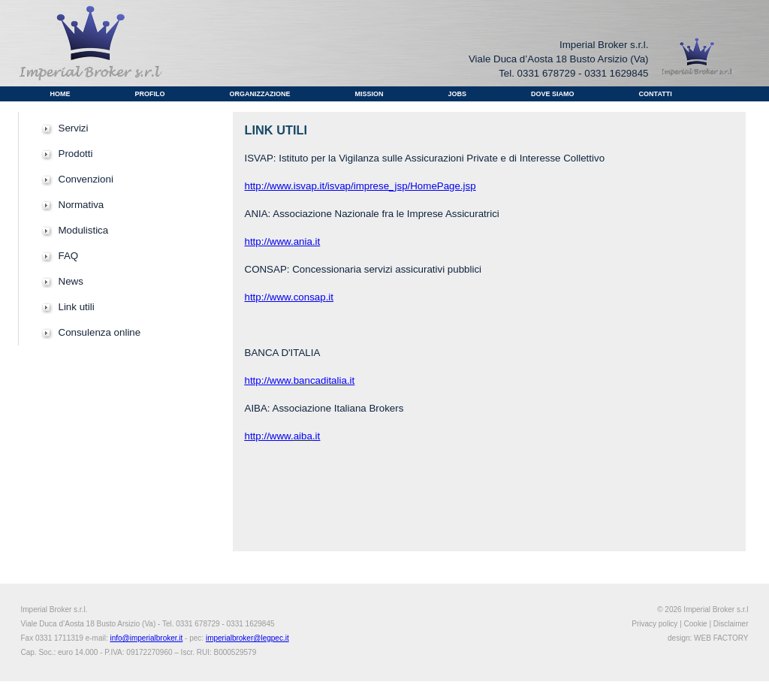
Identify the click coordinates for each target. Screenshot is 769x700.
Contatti (656, 94)
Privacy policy (654, 624)
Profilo (150, 94)
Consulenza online (100, 332)
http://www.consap (285, 297)
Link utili (77, 307)
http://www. (269, 436)
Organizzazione (260, 94)
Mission (369, 94)
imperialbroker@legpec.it (247, 638)
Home (60, 94)
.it (330, 297)
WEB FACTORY (721, 638)
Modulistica (84, 230)
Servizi (74, 128)
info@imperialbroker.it (146, 638)
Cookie (696, 624)
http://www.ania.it (283, 241)
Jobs (458, 94)
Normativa (81, 205)
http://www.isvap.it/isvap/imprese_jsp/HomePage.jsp (360, 186)
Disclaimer (731, 624)
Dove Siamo (553, 94)
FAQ (69, 256)
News (71, 281)
